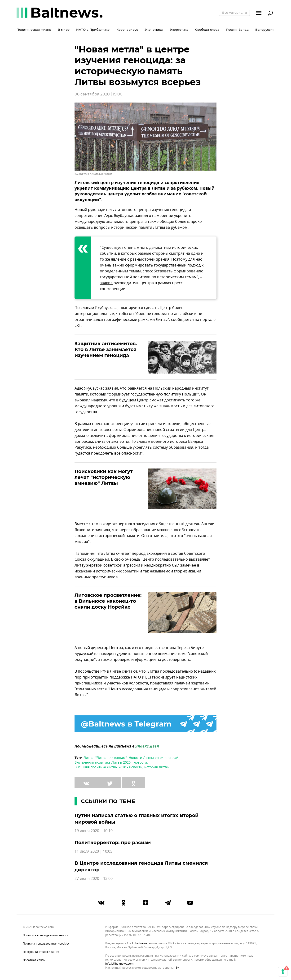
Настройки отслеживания (41, 952)
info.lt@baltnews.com (119, 964)
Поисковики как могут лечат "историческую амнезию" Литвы (104, 477)
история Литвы (157, 767)
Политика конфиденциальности (46, 935)
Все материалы (234, 13)
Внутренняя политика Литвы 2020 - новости (111, 763)
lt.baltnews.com (143, 943)
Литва (88, 758)
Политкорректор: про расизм (113, 842)
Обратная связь (34, 960)
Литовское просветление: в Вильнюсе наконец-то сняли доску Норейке (108, 601)
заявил (106, 283)
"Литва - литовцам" (111, 758)
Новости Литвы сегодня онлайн (155, 758)
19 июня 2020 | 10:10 (94, 831)
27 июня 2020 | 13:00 (94, 879)
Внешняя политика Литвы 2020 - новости (108, 767)
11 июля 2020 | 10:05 (93, 851)
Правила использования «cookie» (46, 944)
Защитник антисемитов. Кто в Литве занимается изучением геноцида (106, 349)
